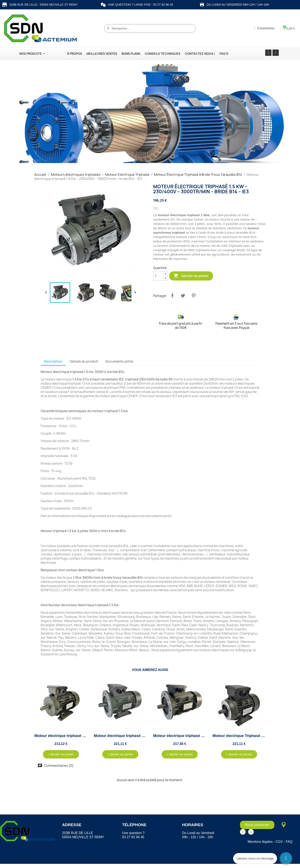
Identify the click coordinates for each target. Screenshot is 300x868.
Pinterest (194, 296)
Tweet (183, 296)
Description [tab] (53, 361)
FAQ (289, 842)
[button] (61, 754)
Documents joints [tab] (119, 361)
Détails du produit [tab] (84, 361)
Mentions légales (260, 842)
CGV (279, 842)
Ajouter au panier (191, 276)
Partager (172, 296)
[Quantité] (158, 276)
